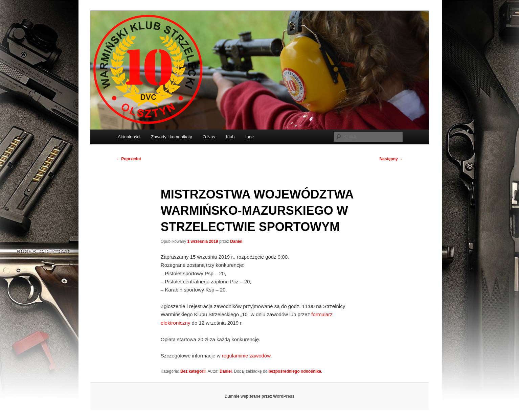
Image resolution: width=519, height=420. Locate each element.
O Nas (209, 137)
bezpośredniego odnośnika (295, 371)
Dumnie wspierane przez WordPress (260, 396)
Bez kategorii (193, 371)
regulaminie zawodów (246, 356)
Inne (250, 137)
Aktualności (129, 137)
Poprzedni (128, 159)
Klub (230, 137)
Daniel (236, 241)
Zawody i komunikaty (171, 137)
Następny (391, 159)
